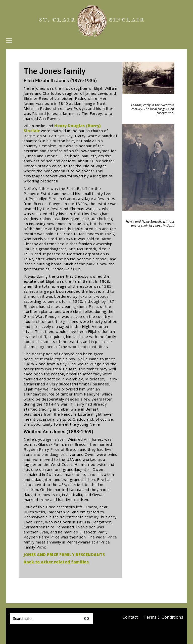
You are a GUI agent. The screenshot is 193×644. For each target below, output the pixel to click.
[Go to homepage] (92, 21)
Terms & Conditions (163, 617)
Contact (130, 617)
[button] (9, 41)
